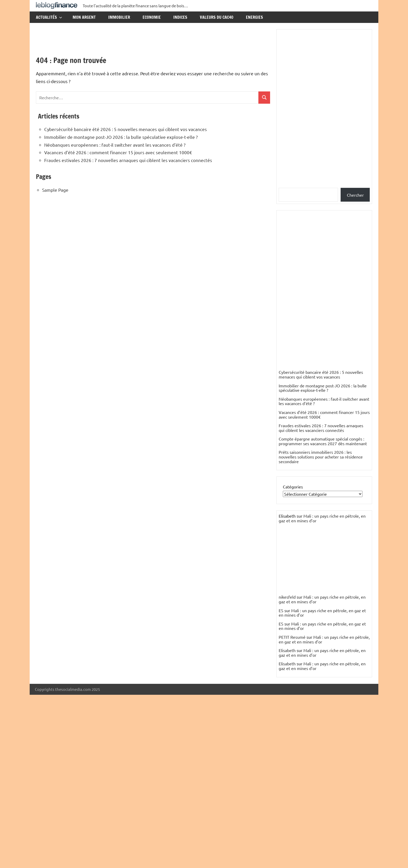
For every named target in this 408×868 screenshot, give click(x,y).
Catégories (293, 487)
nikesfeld (287, 597)
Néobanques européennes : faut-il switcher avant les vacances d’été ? (115, 145)
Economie (152, 17)
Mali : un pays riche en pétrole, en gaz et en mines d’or (322, 518)
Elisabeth (287, 650)
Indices (180, 17)
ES (281, 610)
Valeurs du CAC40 (217, 17)
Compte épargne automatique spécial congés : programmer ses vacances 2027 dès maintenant (323, 441)
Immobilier (119, 17)
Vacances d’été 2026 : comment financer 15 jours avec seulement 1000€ (118, 152)
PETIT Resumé (292, 637)
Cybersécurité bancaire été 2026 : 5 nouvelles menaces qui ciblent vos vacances (126, 129)
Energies (254, 17)
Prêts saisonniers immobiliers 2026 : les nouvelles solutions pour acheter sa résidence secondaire (321, 457)
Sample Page (55, 190)
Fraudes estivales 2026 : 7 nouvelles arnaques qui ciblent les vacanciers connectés (128, 160)
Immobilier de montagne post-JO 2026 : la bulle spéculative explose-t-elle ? (121, 137)
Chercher (355, 195)
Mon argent (84, 17)
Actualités (49, 17)
